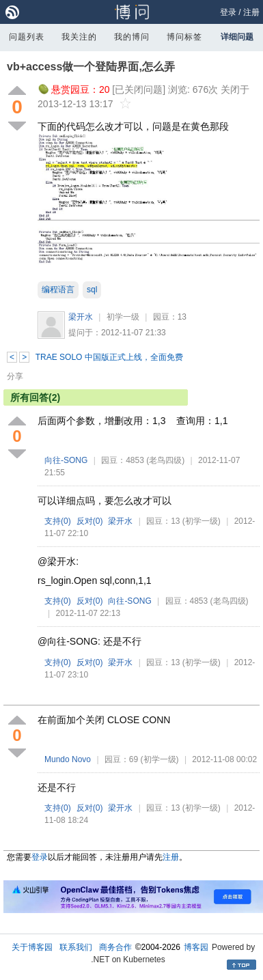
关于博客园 (32, 947)
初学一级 (123, 317)
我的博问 (132, 37)
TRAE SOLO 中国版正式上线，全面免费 (109, 357)
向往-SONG (66, 460)
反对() (90, 521)
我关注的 (79, 37)
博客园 (196, 947)
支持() (58, 521)
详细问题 (237, 37)
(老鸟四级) (165, 460)
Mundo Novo (68, 759)
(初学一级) (202, 521)
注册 (251, 12)
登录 (228, 12)
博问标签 (184, 37)
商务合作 (115, 947)
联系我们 (76, 947)
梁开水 (81, 317)
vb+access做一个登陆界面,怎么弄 (91, 67)
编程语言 (58, 290)
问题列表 (27, 37)
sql (92, 290)
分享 (15, 376)
